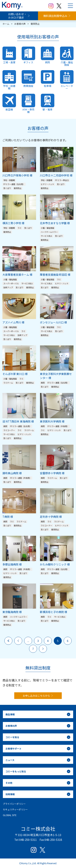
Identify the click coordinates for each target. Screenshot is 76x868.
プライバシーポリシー (14, 804)
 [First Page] (8, 641)
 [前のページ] (18, 641)
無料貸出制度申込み (55, 16)
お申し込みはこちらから (36, 696)
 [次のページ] (43, 649)
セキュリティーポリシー (15, 809)
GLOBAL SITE (10, 815)
